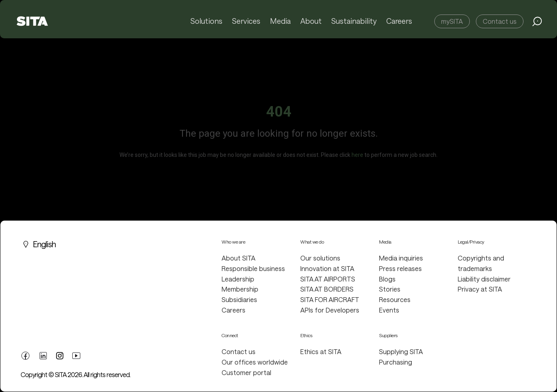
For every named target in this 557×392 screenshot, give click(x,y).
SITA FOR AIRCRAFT (330, 299)
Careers (399, 21)
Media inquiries (401, 258)
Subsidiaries (239, 299)
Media (281, 21)
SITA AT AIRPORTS (328, 279)
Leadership (238, 279)
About (312, 21)
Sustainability (354, 21)
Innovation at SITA (327, 268)
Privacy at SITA (480, 289)
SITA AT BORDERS (327, 289)
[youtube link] (76, 354)
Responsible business (253, 268)
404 (279, 112)
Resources (395, 299)
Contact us (500, 21)
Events (389, 310)
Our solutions (320, 258)
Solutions (208, 21)
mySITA (452, 21)
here (357, 155)
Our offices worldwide (255, 362)
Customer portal (246, 372)
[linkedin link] (43, 354)
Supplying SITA (401, 351)
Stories (390, 289)
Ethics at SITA (321, 351)
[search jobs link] (537, 21)
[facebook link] (25, 354)
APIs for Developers (330, 310)
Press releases (400, 268)
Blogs (387, 279)
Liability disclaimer (484, 279)
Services (247, 21)
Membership (240, 289)
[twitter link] (60, 355)
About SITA (239, 258)
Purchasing (396, 362)
